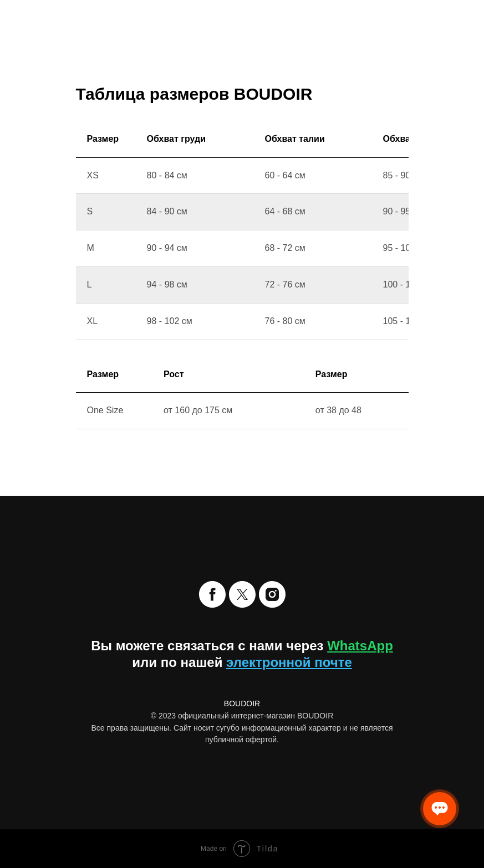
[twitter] (242, 594)
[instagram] (272, 594)
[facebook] (212, 594)
